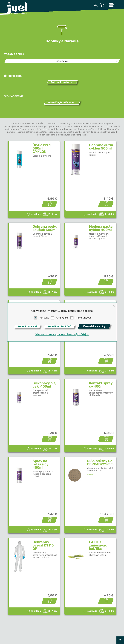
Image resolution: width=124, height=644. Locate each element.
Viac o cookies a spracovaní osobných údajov (62, 334)
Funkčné (44, 318)
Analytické (62, 318)
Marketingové (84, 318)
